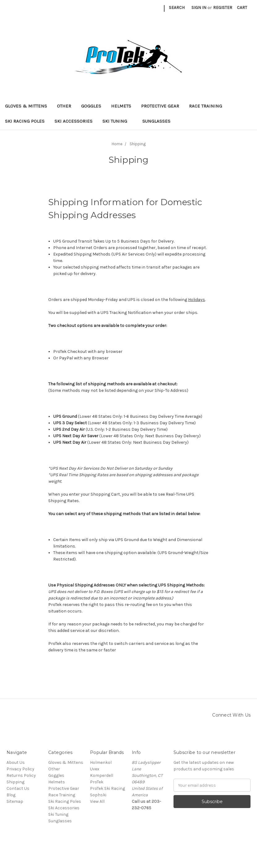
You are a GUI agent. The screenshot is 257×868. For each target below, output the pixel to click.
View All (97, 801)
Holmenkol (101, 762)
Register (223, 8)
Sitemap (15, 801)
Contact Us (18, 788)
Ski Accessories (73, 121)
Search (177, 8)
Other (64, 106)
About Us (16, 762)
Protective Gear (160, 106)
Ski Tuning (117, 121)
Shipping (15, 782)
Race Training (206, 106)
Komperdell (102, 775)
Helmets (121, 106)
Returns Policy (21, 775)
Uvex (95, 769)
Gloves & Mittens (26, 106)
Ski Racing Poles (25, 121)
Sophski (98, 795)
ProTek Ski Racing (107, 788)
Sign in (199, 8)
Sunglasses (156, 121)
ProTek (97, 782)
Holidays (197, 300)
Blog (11, 795)
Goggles (91, 106)
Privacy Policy (20, 769)
